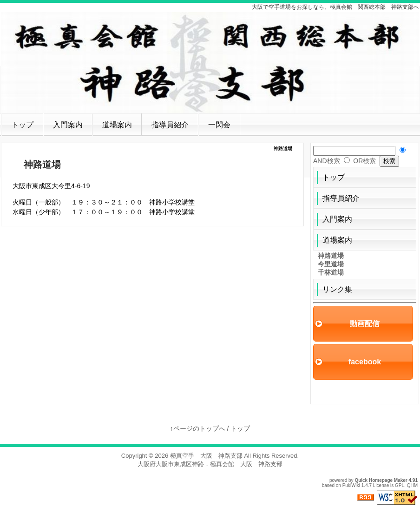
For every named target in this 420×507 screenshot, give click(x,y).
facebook (365, 362)
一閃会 (219, 125)
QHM (412, 485)
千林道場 (331, 272)
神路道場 (331, 256)
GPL (400, 485)
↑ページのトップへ (198, 428)
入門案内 (68, 125)
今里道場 (331, 264)
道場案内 (117, 125)
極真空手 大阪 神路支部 (206, 456)
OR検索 (364, 161)
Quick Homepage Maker (381, 480)
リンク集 (337, 289)
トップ (22, 125)
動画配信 (365, 324)
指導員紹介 (170, 125)
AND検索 (327, 161)
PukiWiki (351, 485)
